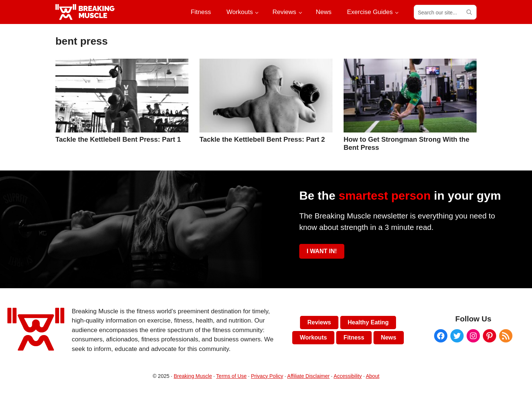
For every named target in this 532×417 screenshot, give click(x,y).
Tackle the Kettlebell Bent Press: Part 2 (262, 139)
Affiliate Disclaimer (308, 376)
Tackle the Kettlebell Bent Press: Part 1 (118, 139)
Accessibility (348, 376)
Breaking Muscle (193, 376)
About (373, 376)
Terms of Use (231, 376)
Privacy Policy (267, 376)
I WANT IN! (322, 251)
